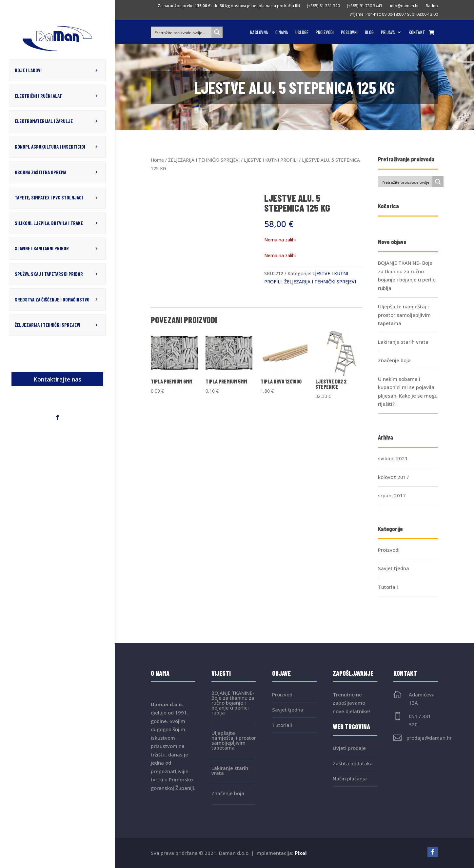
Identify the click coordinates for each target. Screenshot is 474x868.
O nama (282, 32)
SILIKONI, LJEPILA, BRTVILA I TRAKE (49, 222)
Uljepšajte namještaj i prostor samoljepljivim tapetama (404, 315)
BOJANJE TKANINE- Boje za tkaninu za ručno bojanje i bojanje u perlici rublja (233, 703)
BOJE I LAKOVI (28, 70)
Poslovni (349, 32)
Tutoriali (388, 587)
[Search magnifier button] (217, 32)
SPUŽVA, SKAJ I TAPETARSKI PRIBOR (49, 273)
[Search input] (181, 32)
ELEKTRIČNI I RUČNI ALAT (38, 95)
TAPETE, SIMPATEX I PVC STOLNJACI (49, 196)
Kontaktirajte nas (57, 377)
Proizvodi (325, 32)
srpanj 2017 (392, 495)
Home (157, 160)
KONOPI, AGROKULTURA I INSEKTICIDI (50, 146)
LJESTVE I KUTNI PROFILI (271, 160)
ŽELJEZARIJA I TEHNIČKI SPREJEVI (48, 323)
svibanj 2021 (393, 458)
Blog (369, 32)
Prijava (388, 32)
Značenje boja (394, 360)
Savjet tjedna (394, 568)
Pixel (301, 853)
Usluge (302, 32)
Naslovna (259, 32)
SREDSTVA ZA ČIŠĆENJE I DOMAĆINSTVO (52, 298)
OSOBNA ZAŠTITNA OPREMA (40, 171)
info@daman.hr (404, 6)
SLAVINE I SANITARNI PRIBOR (42, 247)
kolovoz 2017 (394, 477)
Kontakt (417, 32)
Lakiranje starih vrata (403, 342)
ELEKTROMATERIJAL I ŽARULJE (44, 121)
